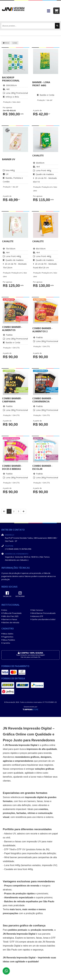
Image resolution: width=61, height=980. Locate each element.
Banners (9, 842)
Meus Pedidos (8, 640)
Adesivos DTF (37, 616)
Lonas (15, 43)
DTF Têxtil (9, 849)
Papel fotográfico (13, 853)
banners (31, 801)
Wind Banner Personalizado (43, 613)
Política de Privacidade (11, 613)
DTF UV (21, 849)
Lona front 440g (12, 865)
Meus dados (7, 634)
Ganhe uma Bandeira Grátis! (43, 619)
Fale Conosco (37, 610)
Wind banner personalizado (18, 857)
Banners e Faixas (9, 619)
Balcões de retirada (10, 623)
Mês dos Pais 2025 (10, 616)
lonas (46, 938)
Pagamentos (7, 637)
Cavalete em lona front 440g (19, 869)
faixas (40, 801)
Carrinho (6, 643)
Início (6, 43)
